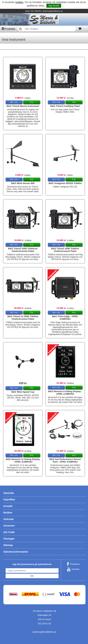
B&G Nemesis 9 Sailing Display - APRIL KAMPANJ (65, 393)
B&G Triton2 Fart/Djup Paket (65, 106)
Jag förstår (54, 6)
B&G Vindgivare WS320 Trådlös (65, 183)
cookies (19, 2)
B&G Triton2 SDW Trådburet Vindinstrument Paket (23, 250)
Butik (27, 11)
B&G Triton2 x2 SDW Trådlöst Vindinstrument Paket (23, 318)
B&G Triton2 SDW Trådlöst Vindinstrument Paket (65, 250)
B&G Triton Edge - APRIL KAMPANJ (65, 318)
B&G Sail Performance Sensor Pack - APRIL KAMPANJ (65, 460)
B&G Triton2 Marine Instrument (23, 106)
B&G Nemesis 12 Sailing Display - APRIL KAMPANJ (23, 460)
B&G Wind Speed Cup (23, 392)
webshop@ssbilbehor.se (53, 11)
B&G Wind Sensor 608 (23, 183)
